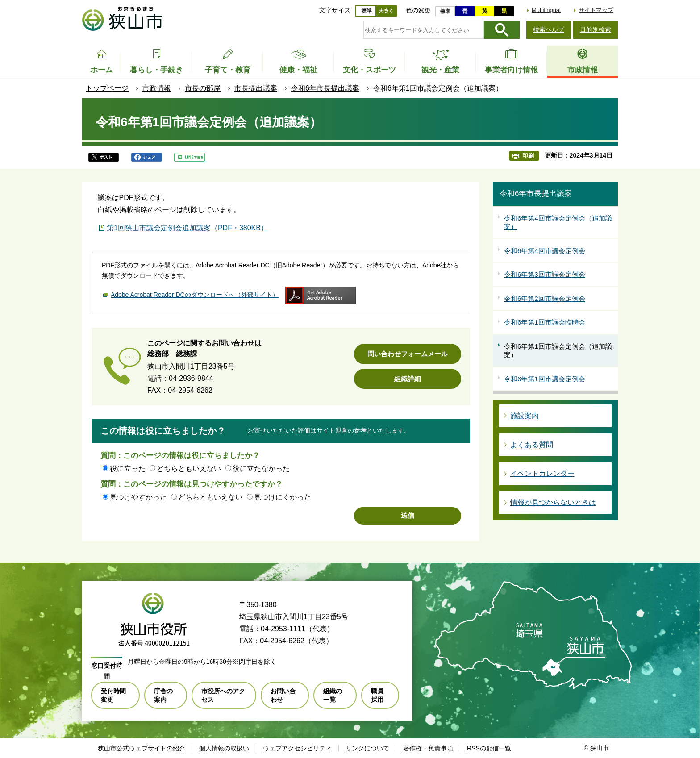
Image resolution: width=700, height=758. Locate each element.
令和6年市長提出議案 (325, 88)
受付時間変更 (113, 695)
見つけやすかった (138, 497)
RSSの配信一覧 (489, 748)
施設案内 (525, 416)
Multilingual (546, 10)
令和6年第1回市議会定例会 (545, 379)
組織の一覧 (333, 695)
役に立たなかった (261, 469)
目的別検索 (596, 29)
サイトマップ (596, 10)
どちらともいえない (189, 469)
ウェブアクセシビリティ (297, 748)
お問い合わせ (283, 695)
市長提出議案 (256, 88)
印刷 (528, 156)
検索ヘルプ (549, 29)
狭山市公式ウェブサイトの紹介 (142, 748)
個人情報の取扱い (224, 748)
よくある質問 (532, 445)
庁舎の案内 (163, 695)
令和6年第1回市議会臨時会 (545, 322)
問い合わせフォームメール (408, 354)
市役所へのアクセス (223, 695)
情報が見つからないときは (553, 502)
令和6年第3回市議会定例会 (545, 274)
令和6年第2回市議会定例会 (545, 298)
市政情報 (157, 88)
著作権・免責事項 (428, 748)
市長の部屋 (203, 88)
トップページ (107, 88)
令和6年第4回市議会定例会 (545, 251)
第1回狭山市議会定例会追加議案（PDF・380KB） (187, 228)
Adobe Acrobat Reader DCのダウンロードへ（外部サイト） (195, 295)
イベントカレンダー (542, 473)
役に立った (128, 469)
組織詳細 (408, 379)
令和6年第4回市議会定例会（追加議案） (558, 223)
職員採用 (377, 695)
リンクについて (367, 748)
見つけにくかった (283, 497)
